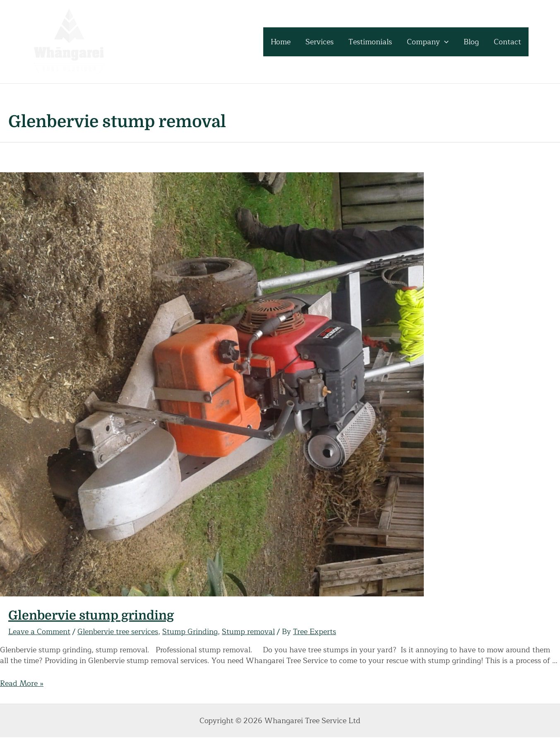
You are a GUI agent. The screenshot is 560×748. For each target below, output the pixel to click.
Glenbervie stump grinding (91, 615)
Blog (471, 42)
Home (281, 42)
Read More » (22, 683)
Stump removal (248, 632)
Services (320, 42)
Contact (507, 42)
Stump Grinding (190, 632)
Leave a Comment (39, 632)
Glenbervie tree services (118, 632)
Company (428, 42)
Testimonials (370, 42)
